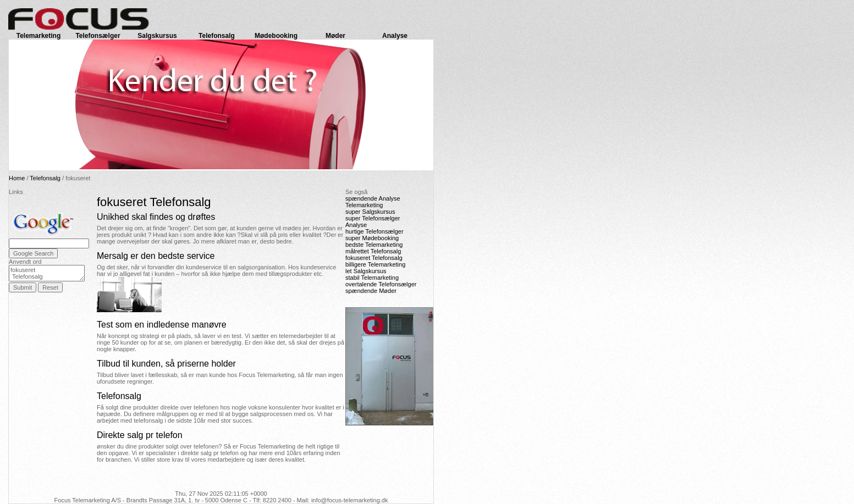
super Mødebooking (372, 238)
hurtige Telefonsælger (374, 231)
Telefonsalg (217, 36)
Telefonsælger (98, 36)
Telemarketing (38, 36)
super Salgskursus (370, 212)
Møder (335, 36)
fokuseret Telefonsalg (47, 273)
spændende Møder (371, 291)
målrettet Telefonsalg (373, 251)
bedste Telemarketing (374, 245)
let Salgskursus (366, 271)
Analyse (395, 36)
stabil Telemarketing (372, 278)
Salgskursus (157, 36)
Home (17, 178)
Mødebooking (276, 36)
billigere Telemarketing (375, 264)
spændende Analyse (373, 198)
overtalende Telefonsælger (381, 284)
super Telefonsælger (373, 218)
